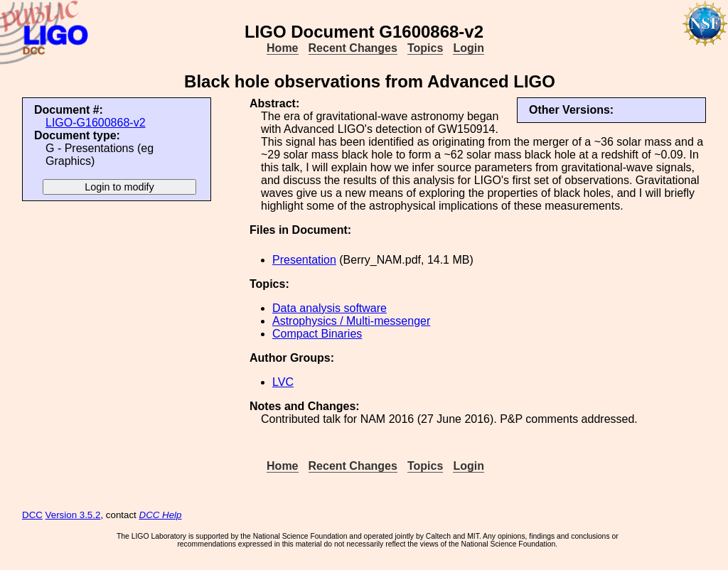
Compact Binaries (317, 334)
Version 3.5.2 (73, 515)
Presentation (304, 260)
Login (469, 48)
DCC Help (161, 515)
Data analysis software (330, 308)
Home (282, 48)
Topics (425, 48)
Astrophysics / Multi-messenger (351, 321)
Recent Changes (353, 48)
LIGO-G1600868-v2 (96, 123)
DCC (32, 515)
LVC (283, 382)
